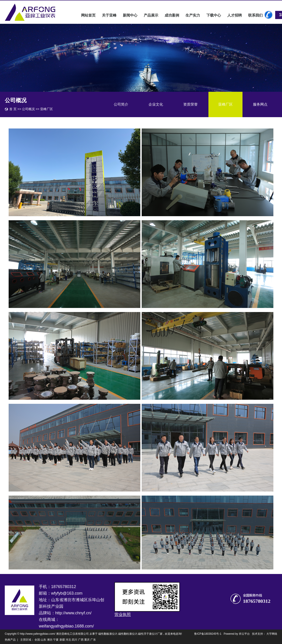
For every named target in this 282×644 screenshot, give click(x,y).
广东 (93, 640)
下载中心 (214, 15)
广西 (81, 640)
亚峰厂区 (225, 104)
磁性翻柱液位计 (128, 634)
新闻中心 (130, 15)
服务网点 (260, 104)
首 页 (13, 109)
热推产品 (10, 640)
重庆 (87, 640)
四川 (74, 640)
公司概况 (29, 109)
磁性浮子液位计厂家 (150, 634)
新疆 (62, 640)
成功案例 (172, 15)
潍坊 (50, 640)
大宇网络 (272, 634)
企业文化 (156, 104)
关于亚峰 (109, 15)
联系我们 (255, 15)
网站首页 (88, 15)
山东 (43, 640)
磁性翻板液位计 (108, 634)
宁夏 (56, 640)
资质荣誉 (190, 104)
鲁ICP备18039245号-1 (208, 634)
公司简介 (121, 104)
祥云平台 (244, 634)
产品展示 (151, 15)
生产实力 (193, 15)
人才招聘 (235, 15)
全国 (37, 640)
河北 (68, 640)
